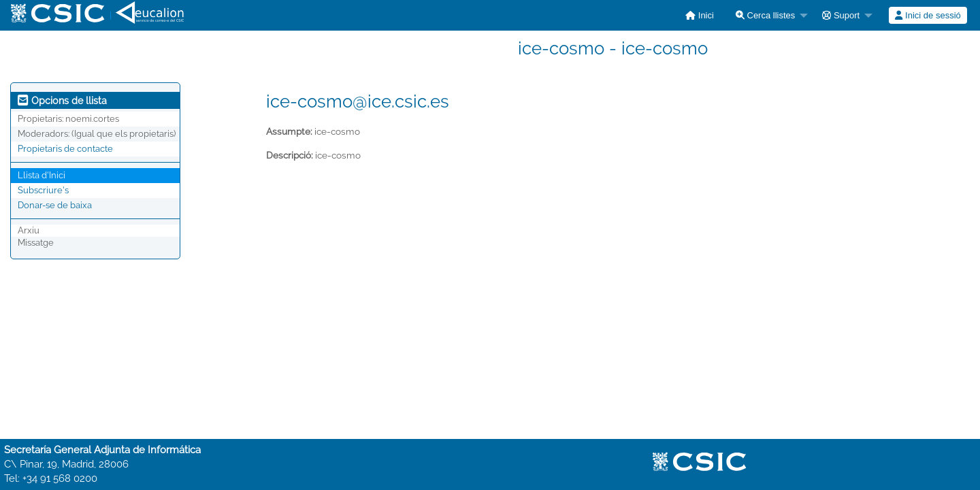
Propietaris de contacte (65, 149)
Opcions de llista (62, 101)
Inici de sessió (928, 15)
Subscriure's (43, 190)
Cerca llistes (765, 15)
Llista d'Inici (42, 175)
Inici (700, 15)
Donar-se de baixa (55, 205)
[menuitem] (700, 15)
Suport (841, 15)
